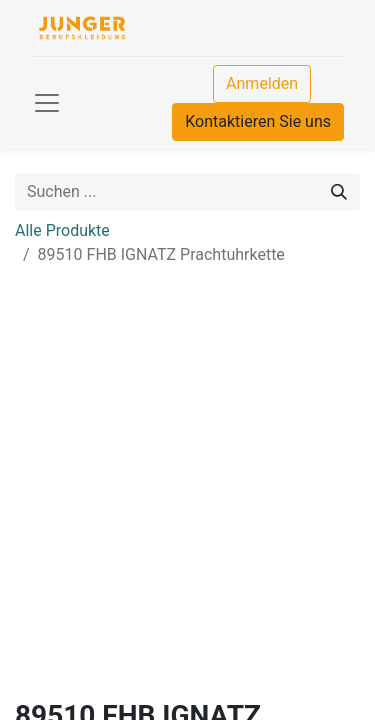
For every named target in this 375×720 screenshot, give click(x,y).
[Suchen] (339, 192)
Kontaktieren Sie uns (258, 121)
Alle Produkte (62, 230)
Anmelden (262, 83)
